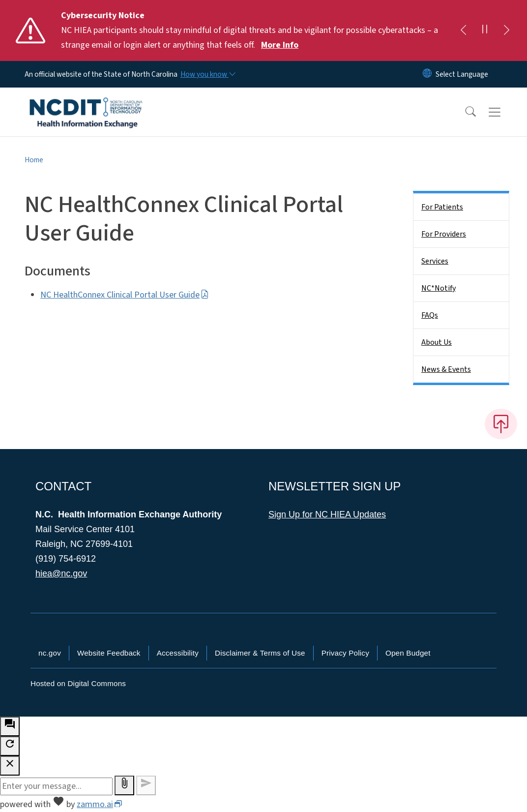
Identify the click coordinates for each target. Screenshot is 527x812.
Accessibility (178, 653)
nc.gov (50, 653)
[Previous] (463, 30)
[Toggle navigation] (504, 112)
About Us (437, 342)
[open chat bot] (10, 726)
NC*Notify (439, 288)
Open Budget (408, 653)
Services (435, 261)
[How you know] (207, 74)
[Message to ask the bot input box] (56, 786)
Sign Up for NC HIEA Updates (327, 514)
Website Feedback (109, 653)
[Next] (506, 30)
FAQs (430, 315)
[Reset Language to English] (427, 74)
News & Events (446, 369)
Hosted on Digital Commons (78, 683)
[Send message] (146, 785)
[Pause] (485, 30)
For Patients (442, 207)
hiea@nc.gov (61, 573)
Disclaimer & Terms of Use (260, 653)
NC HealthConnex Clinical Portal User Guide (125, 295)
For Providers (444, 234)
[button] (464, 112)
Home (34, 160)
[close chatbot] (10, 766)
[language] (462, 74)
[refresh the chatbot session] (10, 746)
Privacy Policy (345, 653)
